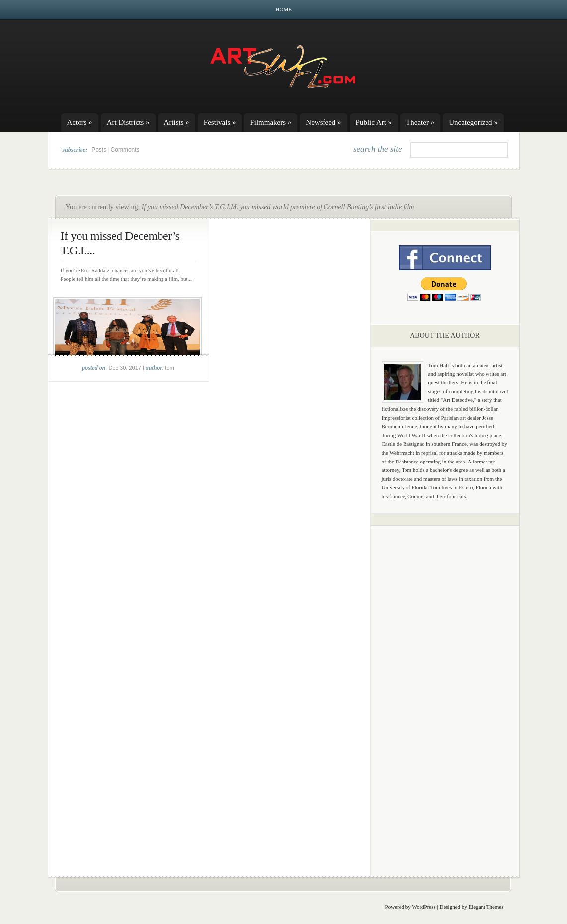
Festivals (220, 122)
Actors (80, 122)
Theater (420, 122)
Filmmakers (271, 122)
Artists (177, 122)
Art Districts (128, 122)
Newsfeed (323, 122)
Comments (125, 150)
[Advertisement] (445, 689)
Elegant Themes (486, 907)
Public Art (374, 122)
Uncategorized (473, 122)
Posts (99, 150)
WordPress (424, 907)
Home (284, 9)
